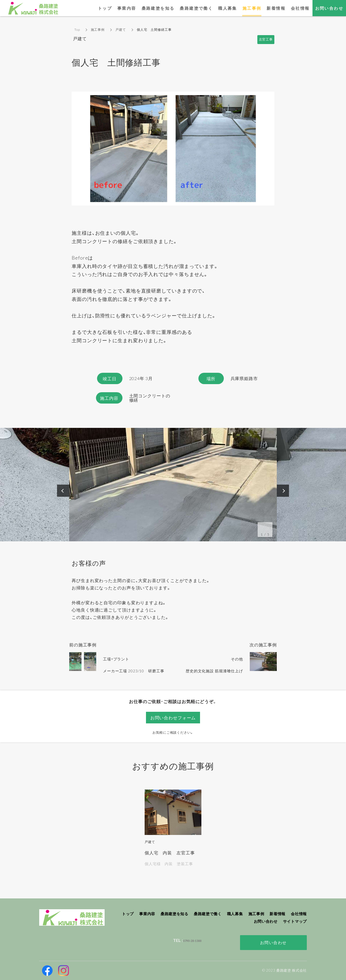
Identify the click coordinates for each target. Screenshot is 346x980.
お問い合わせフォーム (173, 718)
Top (77, 30)
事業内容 (127, 8)
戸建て (121, 30)
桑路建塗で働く (196, 8)
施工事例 (98, 30)
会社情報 (300, 8)
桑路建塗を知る (158, 8)
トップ (105, 8)
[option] (173, 485)
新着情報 (276, 8)
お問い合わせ (273, 942)
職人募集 (228, 8)
